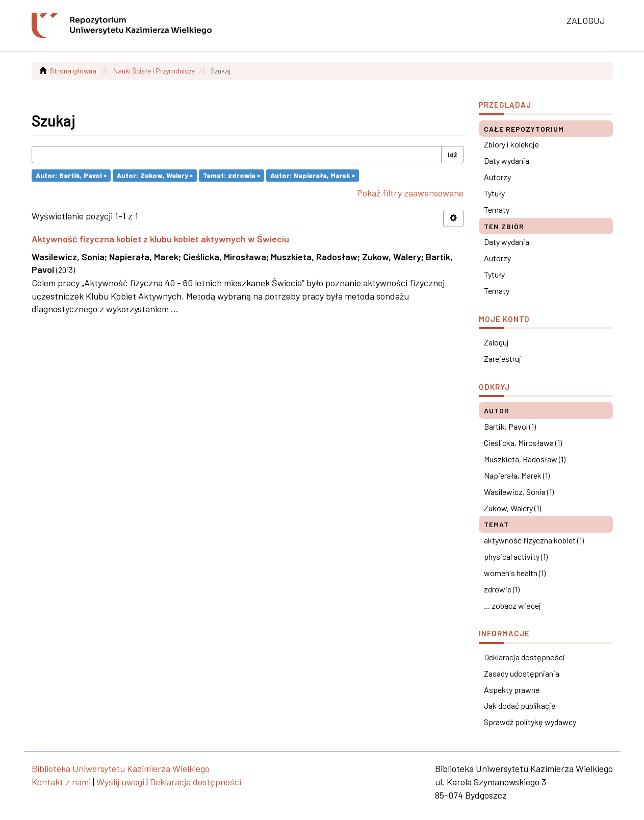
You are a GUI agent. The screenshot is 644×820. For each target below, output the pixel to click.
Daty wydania (507, 160)
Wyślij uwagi (120, 782)
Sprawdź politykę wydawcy (530, 722)
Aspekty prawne (512, 690)
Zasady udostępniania (522, 673)
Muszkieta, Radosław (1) (525, 459)
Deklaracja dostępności (524, 657)
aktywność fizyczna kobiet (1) (534, 540)
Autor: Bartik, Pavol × (71, 175)
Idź (452, 154)
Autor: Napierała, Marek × (313, 175)
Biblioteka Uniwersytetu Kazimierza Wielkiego (121, 768)
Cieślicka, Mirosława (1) (523, 443)
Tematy (497, 209)
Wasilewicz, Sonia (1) (519, 492)
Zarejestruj (503, 358)
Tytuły (494, 193)
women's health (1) (515, 573)
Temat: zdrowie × (231, 175)
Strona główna (73, 71)
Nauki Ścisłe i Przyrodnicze (154, 71)
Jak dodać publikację (520, 705)
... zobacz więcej (512, 605)
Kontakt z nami (61, 782)
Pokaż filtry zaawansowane (410, 193)
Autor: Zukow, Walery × (155, 175)
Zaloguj (496, 342)
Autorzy (497, 177)
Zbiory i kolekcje (511, 144)
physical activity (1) (516, 556)
